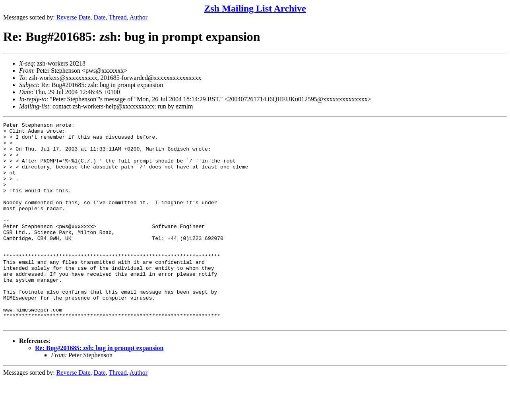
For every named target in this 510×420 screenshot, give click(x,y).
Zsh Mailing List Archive (255, 8)
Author (139, 17)
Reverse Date (74, 17)
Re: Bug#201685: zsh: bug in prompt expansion (99, 388)
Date (100, 17)
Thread (117, 17)
